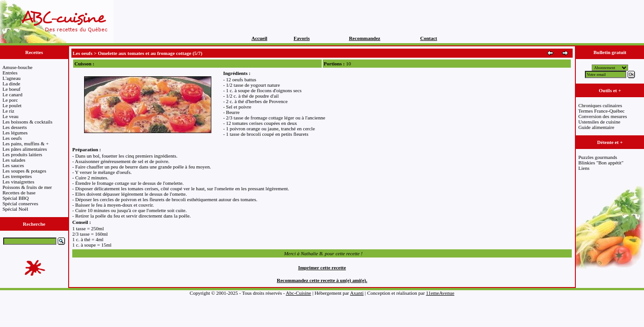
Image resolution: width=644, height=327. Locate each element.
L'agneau (12, 78)
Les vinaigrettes (19, 182)
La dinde (12, 84)
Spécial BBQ (16, 198)
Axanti (357, 293)
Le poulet (12, 105)
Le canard (13, 94)
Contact (428, 38)
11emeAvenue (440, 293)
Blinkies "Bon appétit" (601, 163)
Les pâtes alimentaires (25, 149)
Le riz (9, 111)
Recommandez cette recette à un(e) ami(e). (322, 280)
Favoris (302, 38)
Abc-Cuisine (299, 293)
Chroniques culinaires (600, 105)
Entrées (10, 73)
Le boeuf (12, 89)
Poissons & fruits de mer (27, 187)
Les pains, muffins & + (26, 144)
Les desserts (15, 127)
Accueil (259, 38)
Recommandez (365, 38)
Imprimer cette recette (322, 268)
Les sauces (13, 165)
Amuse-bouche (17, 67)
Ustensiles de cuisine (599, 122)
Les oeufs (12, 138)
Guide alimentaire (597, 127)
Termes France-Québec (601, 111)
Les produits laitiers (22, 154)
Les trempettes (17, 176)
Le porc (10, 100)
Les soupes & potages (25, 171)
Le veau (11, 116)
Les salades (14, 160)
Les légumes (15, 133)
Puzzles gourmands (598, 157)
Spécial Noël (16, 209)
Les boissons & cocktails (28, 122)
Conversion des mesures (603, 116)
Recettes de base (19, 193)
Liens (584, 168)
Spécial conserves (21, 203)
